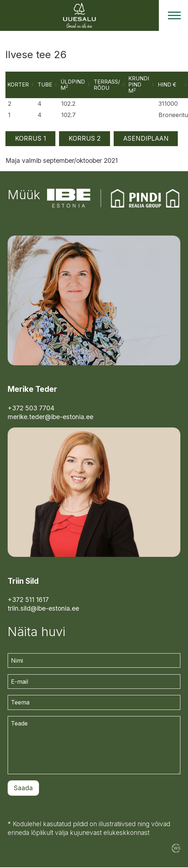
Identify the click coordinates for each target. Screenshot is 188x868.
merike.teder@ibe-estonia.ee (50, 417)
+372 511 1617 (28, 600)
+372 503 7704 (31, 408)
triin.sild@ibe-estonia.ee (43, 609)
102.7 (69, 115)
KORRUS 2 (85, 139)
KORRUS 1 (30, 139)
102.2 (69, 104)
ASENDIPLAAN (146, 139)
